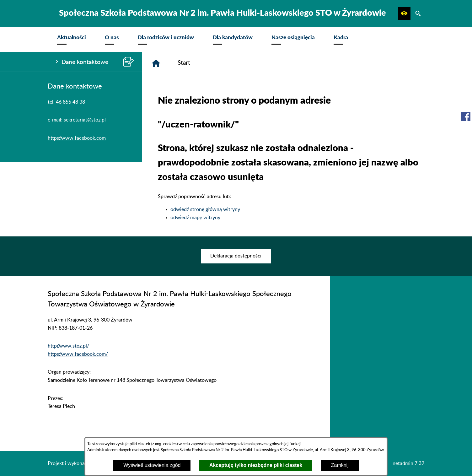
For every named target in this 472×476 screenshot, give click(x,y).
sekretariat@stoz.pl (85, 120)
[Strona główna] (156, 63)
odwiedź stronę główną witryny (205, 209)
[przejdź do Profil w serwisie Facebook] (466, 116)
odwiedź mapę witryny (195, 218)
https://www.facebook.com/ (78, 354)
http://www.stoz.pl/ (68, 346)
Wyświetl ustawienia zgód (152, 465)
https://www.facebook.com (77, 138)
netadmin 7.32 (408, 463)
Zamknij (340, 465)
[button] (404, 14)
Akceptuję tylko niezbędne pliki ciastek (256, 465)
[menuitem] (72, 39)
